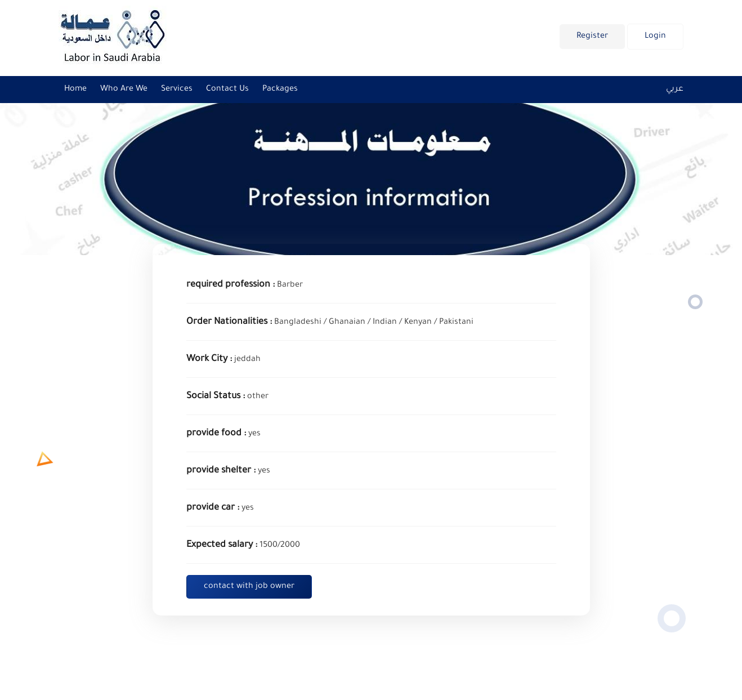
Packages (280, 90)
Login (655, 37)
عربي (675, 90)
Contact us (227, 90)
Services (177, 90)
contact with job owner (249, 587)
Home (75, 90)
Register (592, 37)
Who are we (124, 90)
